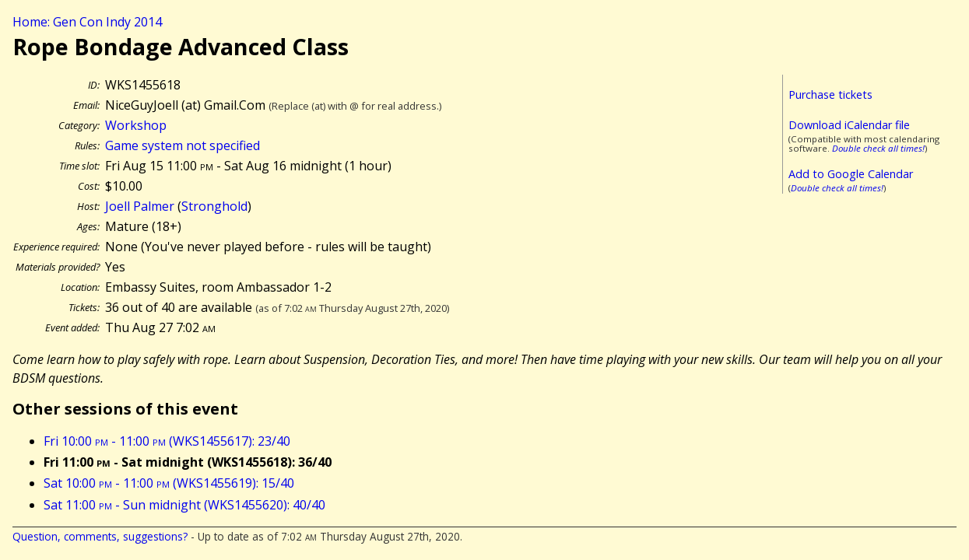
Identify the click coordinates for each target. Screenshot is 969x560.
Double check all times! (878, 148)
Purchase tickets (830, 94)
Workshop (136, 125)
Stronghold (214, 206)
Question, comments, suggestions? (100, 536)
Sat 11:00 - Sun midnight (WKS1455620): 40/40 (184, 505)
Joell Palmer (140, 206)
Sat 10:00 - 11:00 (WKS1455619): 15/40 (169, 483)
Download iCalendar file (849, 125)
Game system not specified (183, 145)
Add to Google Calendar (851, 174)
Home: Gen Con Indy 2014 (87, 22)
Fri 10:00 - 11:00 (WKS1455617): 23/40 (167, 441)
